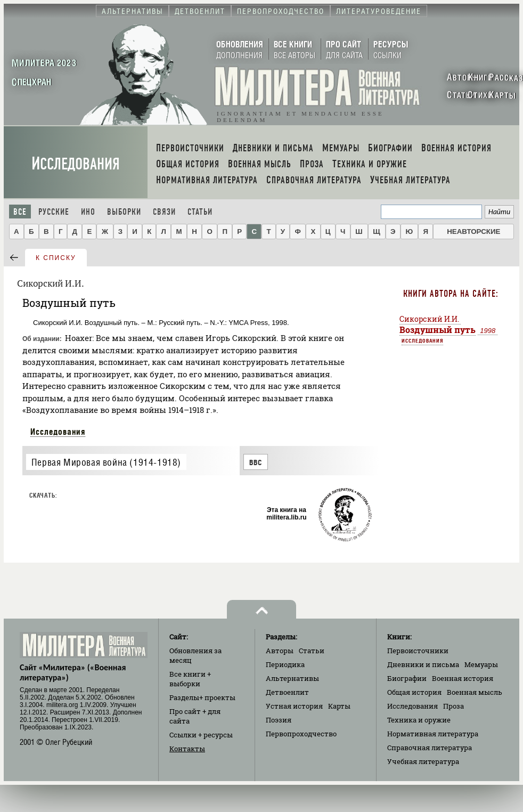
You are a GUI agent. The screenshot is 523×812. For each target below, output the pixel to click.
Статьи (200, 212)
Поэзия (279, 720)
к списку (56, 258)
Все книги (190, 679)
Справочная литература (430, 748)
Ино (88, 212)
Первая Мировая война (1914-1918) (106, 462)
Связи (164, 212)
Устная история (294, 706)
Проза (453, 706)
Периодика (285, 664)
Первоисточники (418, 651)
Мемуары (481, 664)
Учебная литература (423, 761)
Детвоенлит (287, 692)
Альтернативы (292, 678)
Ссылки (201, 735)
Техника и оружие (419, 720)
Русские (54, 212)
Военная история (463, 678)
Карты (339, 706)
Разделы (202, 697)
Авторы (280, 651)
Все (20, 212)
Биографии (407, 678)
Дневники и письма (423, 664)
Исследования (76, 164)
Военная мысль (475, 692)
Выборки (124, 212)
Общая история (414, 692)
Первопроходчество (301, 734)
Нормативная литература (433, 734)
